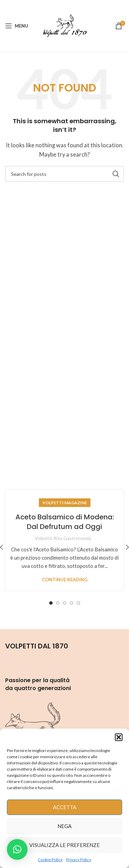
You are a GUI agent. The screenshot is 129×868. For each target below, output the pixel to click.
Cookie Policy (50, 860)
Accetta (65, 807)
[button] (119, 737)
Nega (64, 826)
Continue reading (65, 580)
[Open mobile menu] (17, 26)
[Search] (64, 174)
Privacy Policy (79, 860)
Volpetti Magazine (65, 503)
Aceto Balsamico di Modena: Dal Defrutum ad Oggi (65, 522)
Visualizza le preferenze (64, 845)
